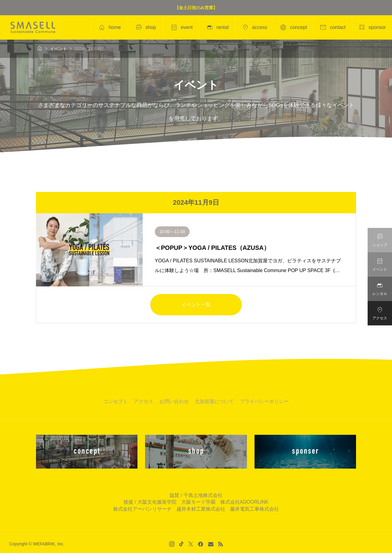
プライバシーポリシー (264, 401)
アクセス (144, 401)
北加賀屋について (214, 401)
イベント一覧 (196, 305)
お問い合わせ (174, 401)
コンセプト (116, 401)
